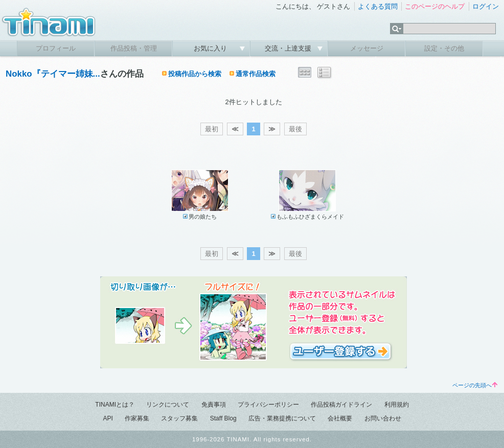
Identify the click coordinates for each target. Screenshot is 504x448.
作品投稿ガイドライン (341, 405)
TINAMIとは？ (115, 405)
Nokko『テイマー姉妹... (53, 74)
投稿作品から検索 (195, 74)
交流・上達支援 (289, 48)
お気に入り (211, 48)
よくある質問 (378, 6)
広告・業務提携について (282, 418)
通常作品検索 (256, 74)
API (108, 418)
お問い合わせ (383, 418)
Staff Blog (223, 418)
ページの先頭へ (475, 385)
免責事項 (214, 405)
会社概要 (340, 418)
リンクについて (168, 405)
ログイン (486, 6)
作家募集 (137, 418)
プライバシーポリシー (268, 405)
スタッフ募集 (179, 418)
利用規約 (397, 405)
